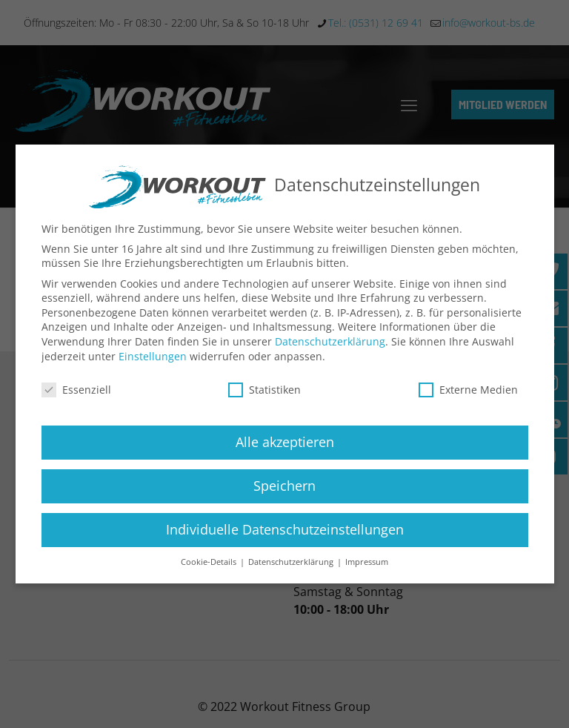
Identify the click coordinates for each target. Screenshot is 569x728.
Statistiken (264, 390)
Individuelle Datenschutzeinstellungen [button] (285, 529)
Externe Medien (468, 390)
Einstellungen (153, 356)
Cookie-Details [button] (210, 562)
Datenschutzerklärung (330, 341)
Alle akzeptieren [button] (285, 442)
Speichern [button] (284, 486)
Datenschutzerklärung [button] (292, 562)
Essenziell (76, 390)
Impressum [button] (367, 562)
